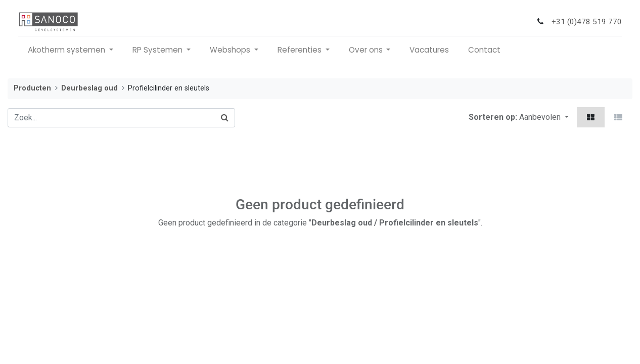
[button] (544, 117)
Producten (32, 88)
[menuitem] (429, 50)
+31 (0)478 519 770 (587, 22)
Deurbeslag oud (89, 88)
